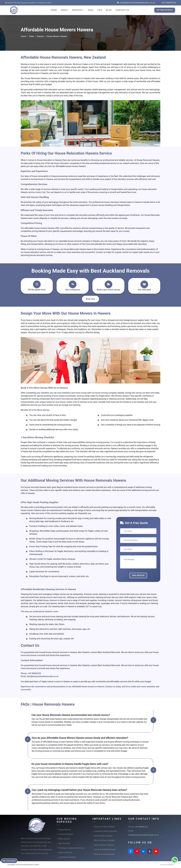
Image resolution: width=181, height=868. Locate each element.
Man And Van (64, 843)
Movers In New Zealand (104, 827)
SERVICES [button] (77, 10)
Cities (32, 36)
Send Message (138, 575)
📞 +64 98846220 (167, 3)
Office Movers (64, 839)
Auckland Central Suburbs (105, 831)
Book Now (91, 299)
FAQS (91, 10)
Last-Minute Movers (67, 857)
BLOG (109, 10)
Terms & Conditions (167, 865)
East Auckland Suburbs (104, 845)
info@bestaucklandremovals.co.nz (43, 676)
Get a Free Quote (10, 861)
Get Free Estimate (165, 10)
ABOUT (64, 10)
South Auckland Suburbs (105, 849)
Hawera (40, 36)
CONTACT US (122, 10)
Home (23, 36)
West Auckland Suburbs (104, 840)
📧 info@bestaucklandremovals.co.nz (136, 3)
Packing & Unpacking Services (71, 848)
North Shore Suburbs (103, 836)
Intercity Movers (65, 852)
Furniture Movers (66, 834)
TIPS (100, 10)
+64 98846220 (34, 673)
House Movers (65, 830)
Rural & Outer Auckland (104, 854)
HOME (54, 10)
